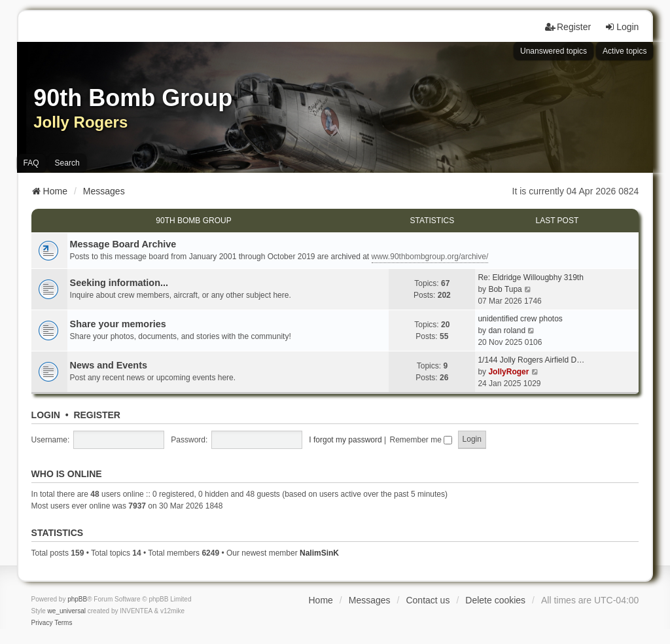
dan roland (507, 331)
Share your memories (118, 324)
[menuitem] (42, 623)
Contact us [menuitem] (428, 600)
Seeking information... (119, 283)
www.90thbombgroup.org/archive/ (430, 257)
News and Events (109, 365)
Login (46, 415)
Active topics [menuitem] (625, 51)
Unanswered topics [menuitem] (554, 51)
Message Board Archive (123, 244)
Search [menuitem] (67, 163)
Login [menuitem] (622, 27)
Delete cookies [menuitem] (495, 600)
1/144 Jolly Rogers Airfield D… (531, 360)
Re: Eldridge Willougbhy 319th (530, 277)
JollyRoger (508, 372)
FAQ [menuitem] (31, 163)
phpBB (77, 599)
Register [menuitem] (568, 27)
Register (97, 415)
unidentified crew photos (520, 319)
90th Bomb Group (193, 221)
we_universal (67, 611)
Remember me (421, 440)
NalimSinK (319, 553)
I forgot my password (345, 440)
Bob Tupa (505, 289)
